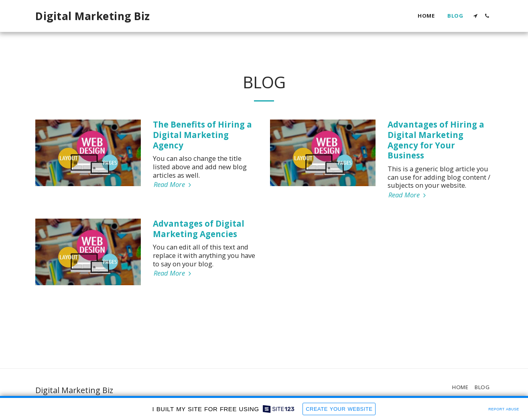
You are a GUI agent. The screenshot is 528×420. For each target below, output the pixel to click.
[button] (475, 16)
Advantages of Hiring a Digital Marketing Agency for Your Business (436, 140)
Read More (174, 185)
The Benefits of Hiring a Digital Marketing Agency (202, 135)
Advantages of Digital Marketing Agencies (199, 229)
